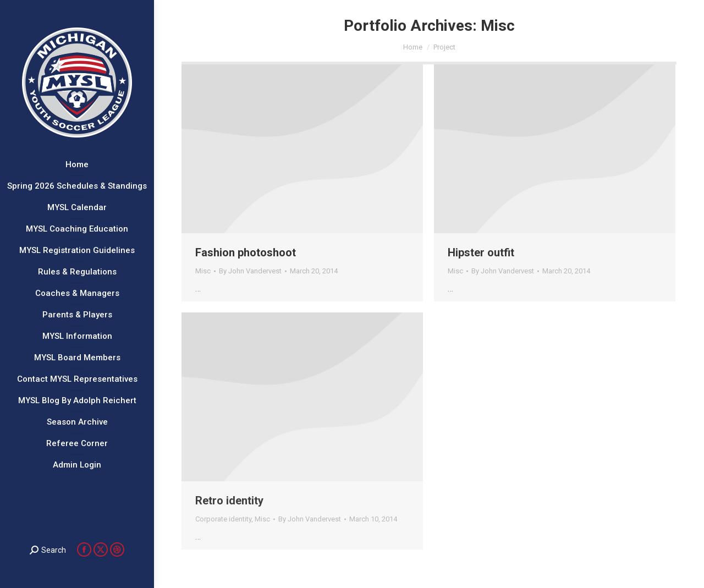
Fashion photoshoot (246, 252)
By (250, 271)
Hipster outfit (481, 252)
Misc (203, 271)
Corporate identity (223, 519)
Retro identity (229, 501)
